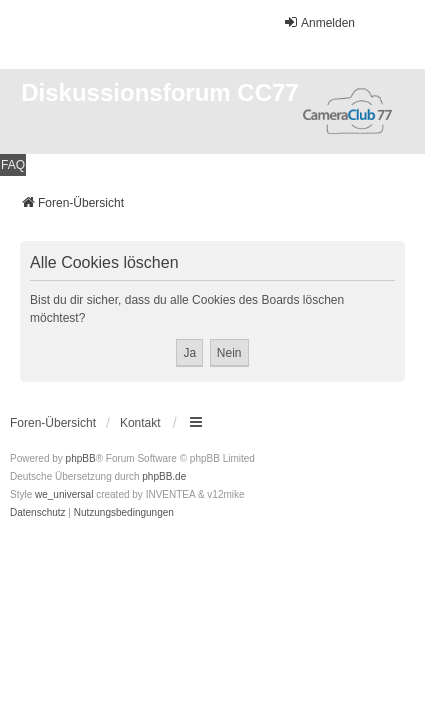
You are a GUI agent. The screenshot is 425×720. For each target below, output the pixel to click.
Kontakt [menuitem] (140, 423)
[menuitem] (38, 513)
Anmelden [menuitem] (319, 22)
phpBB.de (164, 476)
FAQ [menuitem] (13, 165)
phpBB (81, 458)
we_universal (64, 494)
